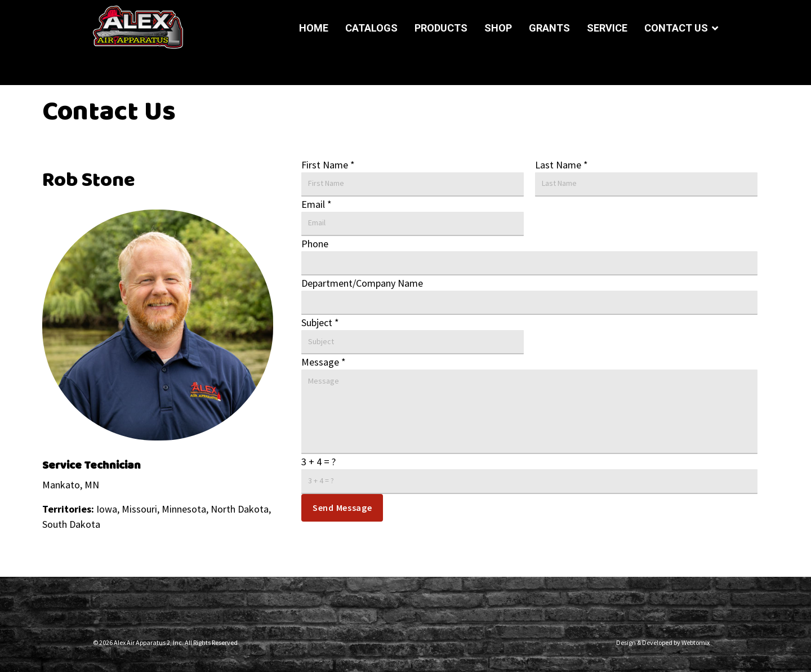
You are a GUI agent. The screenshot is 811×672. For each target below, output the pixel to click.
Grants (549, 28)
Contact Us (676, 28)
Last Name (562, 165)
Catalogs (371, 28)
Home (314, 28)
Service (607, 28)
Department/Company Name (362, 283)
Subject (320, 322)
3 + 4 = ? (318, 462)
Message (324, 362)
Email (317, 204)
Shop (498, 28)
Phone (315, 244)
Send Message (342, 508)
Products (441, 28)
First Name (328, 165)
